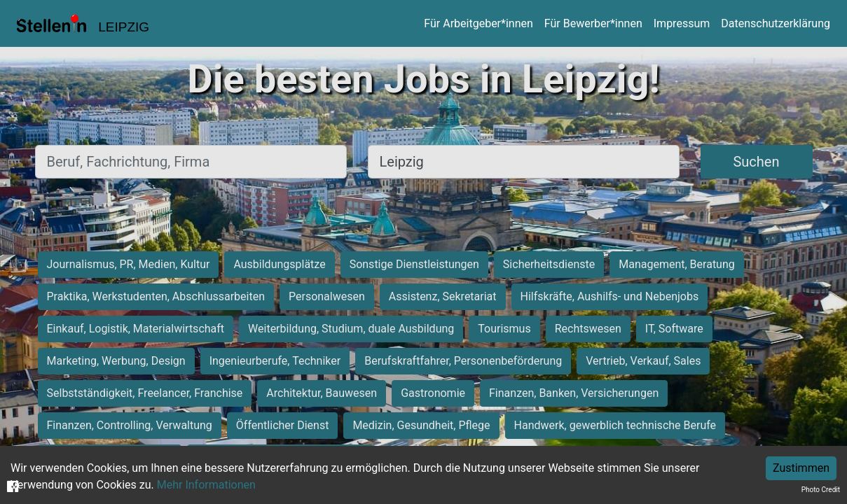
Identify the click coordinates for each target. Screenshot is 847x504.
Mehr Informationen (206, 485)
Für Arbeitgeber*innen (478, 23)
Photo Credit (821, 490)
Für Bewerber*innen (593, 23)
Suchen (756, 162)
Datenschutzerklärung (776, 23)
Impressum (682, 23)
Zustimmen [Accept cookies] (801, 468)
